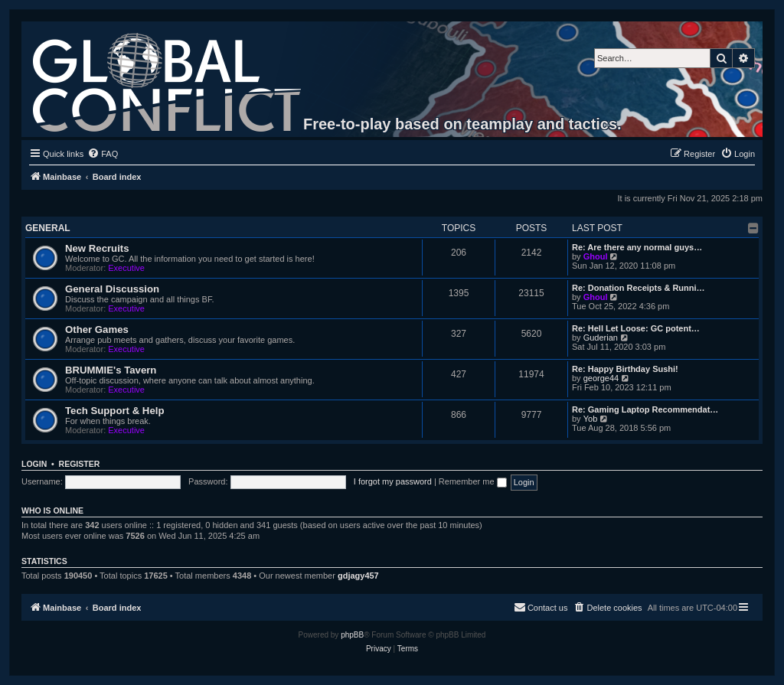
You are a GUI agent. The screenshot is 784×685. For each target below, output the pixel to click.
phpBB (352, 635)
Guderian (601, 338)
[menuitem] (103, 154)
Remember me (473, 481)
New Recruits (97, 248)
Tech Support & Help (114, 411)
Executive (126, 268)
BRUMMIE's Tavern (111, 370)
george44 (601, 378)
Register (80, 464)
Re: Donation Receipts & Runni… (639, 288)
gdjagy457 (358, 576)
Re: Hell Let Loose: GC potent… (636, 328)
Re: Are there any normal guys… (637, 247)
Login (34, 464)
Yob (591, 419)
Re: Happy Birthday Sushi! (625, 369)
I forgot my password (393, 481)
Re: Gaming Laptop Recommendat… (645, 409)
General (48, 228)
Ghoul (596, 256)
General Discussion (112, 289)
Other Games (97, 329)
